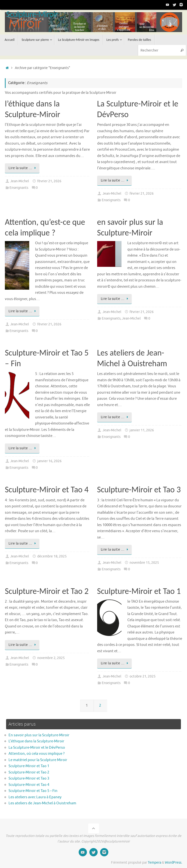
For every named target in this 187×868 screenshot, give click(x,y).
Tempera (154, 863)
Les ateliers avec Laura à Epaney (35, 797)
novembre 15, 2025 (144, 563)
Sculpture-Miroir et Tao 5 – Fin (33, 791)
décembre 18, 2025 (52, 556)
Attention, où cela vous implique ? (37, 754)
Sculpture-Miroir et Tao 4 (47, 490)
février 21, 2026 (49, 181)
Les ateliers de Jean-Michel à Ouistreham (42, 803)
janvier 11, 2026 (142, 430)
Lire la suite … (23, 168)
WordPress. (173, 863)
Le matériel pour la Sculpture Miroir (38, 760)
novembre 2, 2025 (51, 658)
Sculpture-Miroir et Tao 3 (139, 490)
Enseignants (19, 188)
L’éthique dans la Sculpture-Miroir (36, 741)
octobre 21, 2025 (143, 676)
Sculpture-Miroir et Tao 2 (47, 591)
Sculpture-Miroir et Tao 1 (139, 591)
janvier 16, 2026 (49, 461)
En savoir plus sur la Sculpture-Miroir (39, 735)
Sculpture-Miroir (32, 14)
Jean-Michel (20, 181)
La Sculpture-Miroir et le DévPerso (37, 748)
